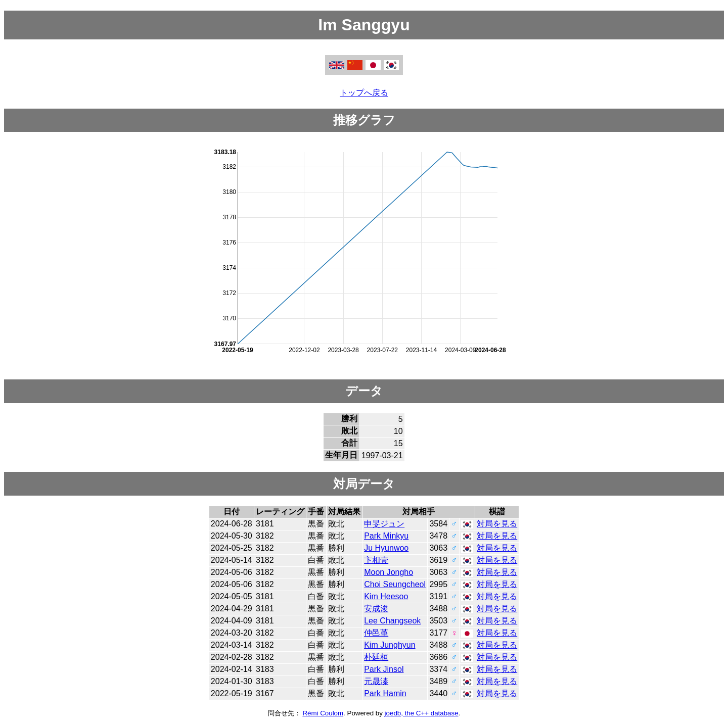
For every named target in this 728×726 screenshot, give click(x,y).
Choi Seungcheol (395, 584)
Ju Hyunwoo (386, 548)
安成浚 (376, 609)
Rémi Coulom (323, 713)
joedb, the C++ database (422, 713)
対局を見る (497, 524)
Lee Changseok (392, 621)
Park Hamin (385, 693)
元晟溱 (376, 681)
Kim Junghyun (390, 645)
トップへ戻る (364, 93)
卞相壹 (376, 560)
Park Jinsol (384, 669)
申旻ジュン (384, 524)
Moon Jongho (389, 572)
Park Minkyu (386, 536)
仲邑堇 (376, 633)
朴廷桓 (376, 657)
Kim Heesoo (386, 596)
